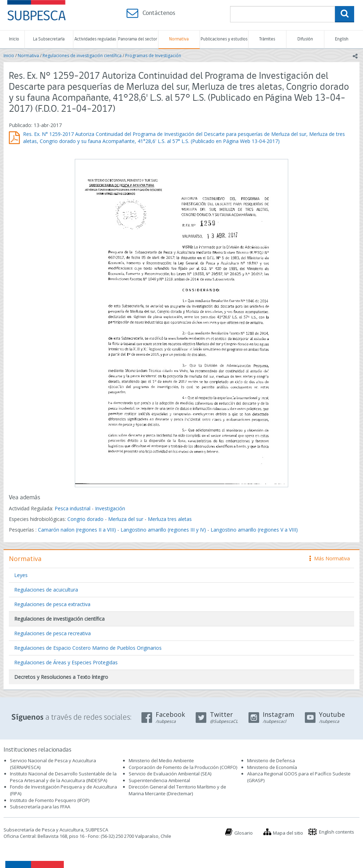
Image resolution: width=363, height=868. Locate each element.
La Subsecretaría (49, 39)
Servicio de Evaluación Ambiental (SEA (169, 774)
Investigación (110, 508)
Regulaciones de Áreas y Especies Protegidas (66, 662)
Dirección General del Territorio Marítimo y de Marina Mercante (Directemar (177, 790)
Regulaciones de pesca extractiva (52, 604)
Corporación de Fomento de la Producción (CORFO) (183, 767)
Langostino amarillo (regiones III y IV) (163, 530)
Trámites (267, 39)
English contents (337, 832)
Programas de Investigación (153, 56)
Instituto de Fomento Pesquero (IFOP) (50, 800)
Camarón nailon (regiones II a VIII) (77, 530)
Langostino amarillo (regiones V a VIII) (254, 530)
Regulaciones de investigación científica (82, 56)
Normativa (179, 39)
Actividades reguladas (95, 39)
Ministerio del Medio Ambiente (161, 760)
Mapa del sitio (288, 833)
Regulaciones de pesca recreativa (52, 633)
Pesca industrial (72, 508)
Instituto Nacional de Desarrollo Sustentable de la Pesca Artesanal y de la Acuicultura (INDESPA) (63, 777)
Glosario (244, 833)
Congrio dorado (85, 519)
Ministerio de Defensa (271, 760)
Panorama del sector (138, 39)
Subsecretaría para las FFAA (40, 807)
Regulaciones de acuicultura (46, 590)
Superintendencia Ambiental (159, 780)
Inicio (14, 39)
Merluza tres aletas (170, 519)
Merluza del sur (126, 519)
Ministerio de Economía (272, 767)
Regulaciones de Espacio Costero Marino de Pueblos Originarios (88, 648)
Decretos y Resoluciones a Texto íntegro (61, 677)
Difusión (305, 39)
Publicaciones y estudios (224, 39)
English (342, 39)
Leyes (21, 575)
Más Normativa (330, 558)
